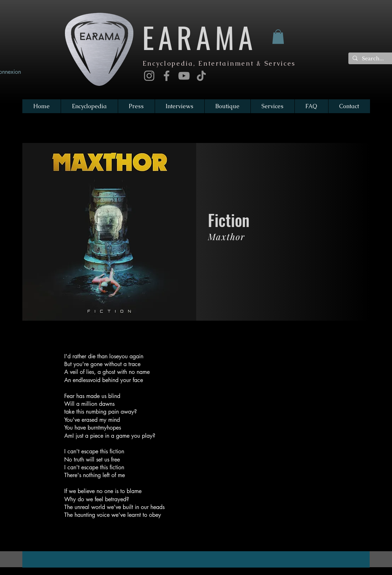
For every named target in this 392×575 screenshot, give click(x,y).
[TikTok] (201, 76)
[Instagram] (149, 76)
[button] (278, 37)
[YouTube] (184, 76)
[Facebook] (167, 76)
